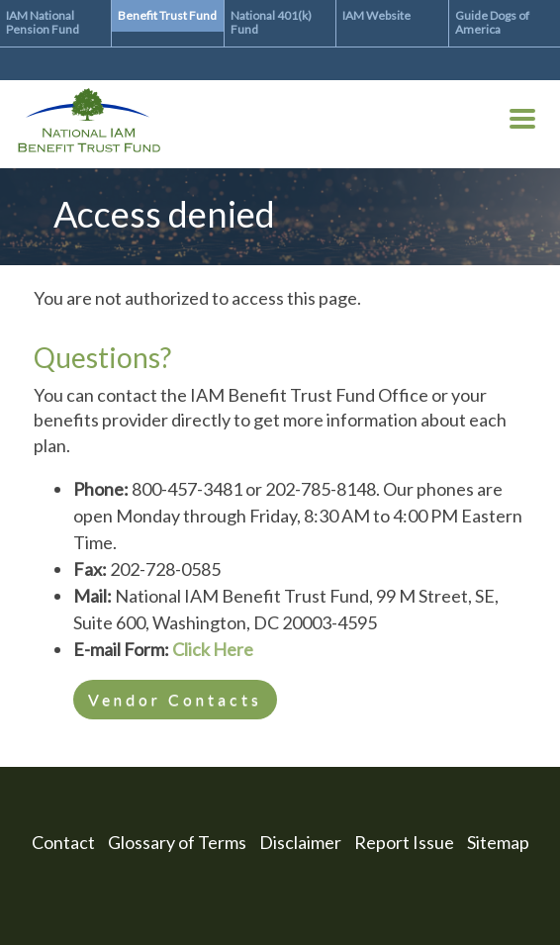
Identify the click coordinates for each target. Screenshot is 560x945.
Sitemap (498, 842)
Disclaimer (300, 842)
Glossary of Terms (177, 842)
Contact (63, 842)
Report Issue (404, 842)
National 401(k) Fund (271, 22)
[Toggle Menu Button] (522, 123)
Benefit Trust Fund (167, 15)
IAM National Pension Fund (43, 22)
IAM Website (376, 15)
